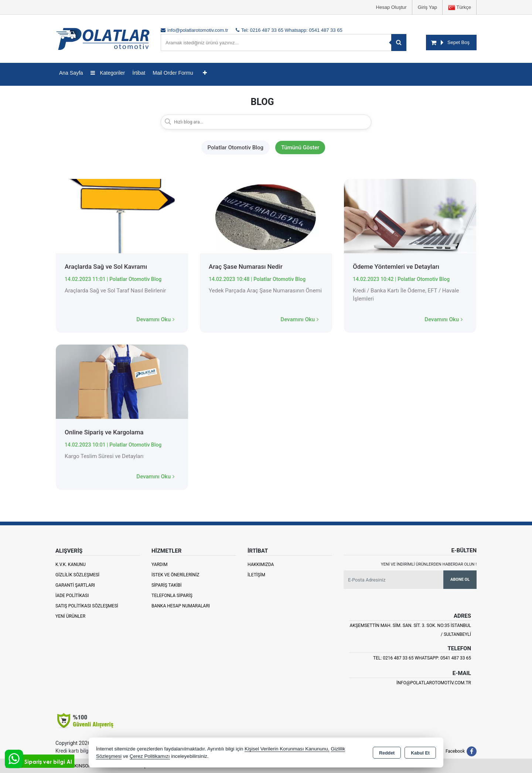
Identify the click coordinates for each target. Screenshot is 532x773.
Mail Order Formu (173, 73)
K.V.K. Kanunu (71, 565)
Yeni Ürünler (70, 616)
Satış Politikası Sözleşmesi (87, 606)
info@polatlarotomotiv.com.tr (434, 683)
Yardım (160, 565)
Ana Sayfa (71, 73)
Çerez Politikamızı (150, 756)
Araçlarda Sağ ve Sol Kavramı (106, 267)
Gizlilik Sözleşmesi (77, 575)
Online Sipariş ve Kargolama (104, 432)
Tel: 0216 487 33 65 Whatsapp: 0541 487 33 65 (422, 658)
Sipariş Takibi (167, 585)
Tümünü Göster (300, 148)
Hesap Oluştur (391, 7)
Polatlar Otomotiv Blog (236, 148)
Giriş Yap (427, 7)
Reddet (387, 753)
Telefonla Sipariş (172, 596)
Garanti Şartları (75, 585)
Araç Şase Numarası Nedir (246, 267)
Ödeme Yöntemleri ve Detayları (396, 267)
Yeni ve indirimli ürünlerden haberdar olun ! (429, 564)
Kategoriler (108, 73)
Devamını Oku (155, 319)
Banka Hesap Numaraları (181, 606)
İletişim (256, 575)
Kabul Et (420, 753)
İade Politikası (72, 596)
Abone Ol (460, 579)
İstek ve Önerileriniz (175, 575)
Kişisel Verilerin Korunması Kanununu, (287, 749)
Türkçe (460, 8)
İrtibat (139, 73)
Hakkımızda (261, 565)
